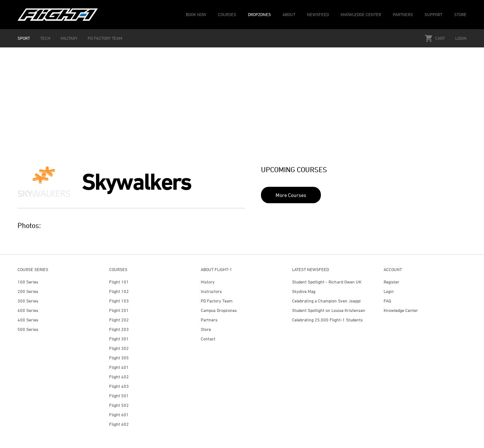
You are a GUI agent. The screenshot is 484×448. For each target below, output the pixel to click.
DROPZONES (259, 14)
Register (391, 282)
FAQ (387, 301)
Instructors (211, 291)
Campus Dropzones (219, 310)
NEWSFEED (318, 14)
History (208, 282)
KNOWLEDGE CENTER (361, 14)
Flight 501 (119, 396)
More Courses (291, 195)
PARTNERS (403, 14)
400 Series (28, 320)
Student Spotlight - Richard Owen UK (327, 282)
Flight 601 (119, 415)
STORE (460, 14)
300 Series (28, 301)
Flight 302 (119, 348)
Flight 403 (119, 386)
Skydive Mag (304, 291)
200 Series (28, 291)
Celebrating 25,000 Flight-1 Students (327, 320)
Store (206, 329)
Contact (208, 339)
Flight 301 (119, 339)
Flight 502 (119, 405)
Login (461, 38)
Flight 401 (119, 367)
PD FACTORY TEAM (105, 38)
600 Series (28, 310)
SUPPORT (433, 14)
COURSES (227, 14)
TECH (45, 38)
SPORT (24, 38)
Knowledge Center (401, 310)
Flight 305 (119, 358)
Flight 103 (119, 301)
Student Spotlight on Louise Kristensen (329, 310)
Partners (209, 320)
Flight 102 (119, 291)
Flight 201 (119, 310)
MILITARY (69, 38)
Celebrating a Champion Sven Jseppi (326, 301)
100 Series (28, 282)
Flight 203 (119, 329)
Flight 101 (119, 282)
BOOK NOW (196, 14)
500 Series (28, 329)
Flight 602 (119, 424)
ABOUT (289, 14)
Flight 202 (119, 320)
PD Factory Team (217, 301)
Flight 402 (119, 377)
